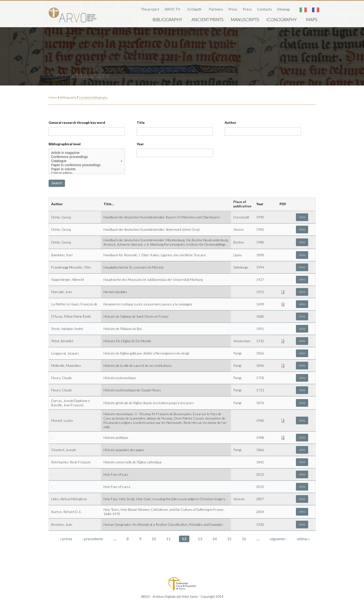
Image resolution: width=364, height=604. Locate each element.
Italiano (303, 10)
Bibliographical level (65, 144)
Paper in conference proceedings (87, 165)
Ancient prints (208, 20)
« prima (66, 539)
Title (141, 122)
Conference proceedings (87, 157)
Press (233, 9)
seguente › (278, 539)
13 (200, 539)
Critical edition (87, 173)
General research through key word (77, 122)
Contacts (265, 9)
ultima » (303, 539)
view (302, 217)
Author (230, 122)
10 (154, 539)
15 (229, 539)
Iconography (282, 20)
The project (150, 9)
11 (168, 539)
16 (244, 539)
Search (57, 183)
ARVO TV (172, 9)
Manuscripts (245, 20)
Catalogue (87, 161)
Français (316, 10)
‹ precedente (93, 539)
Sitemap (284, 9)
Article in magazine (87, 153)
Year (140, 144)
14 (215, 539)
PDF (283, 204)
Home (53, 97)
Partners (216, 9)
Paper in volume (87, 169)
